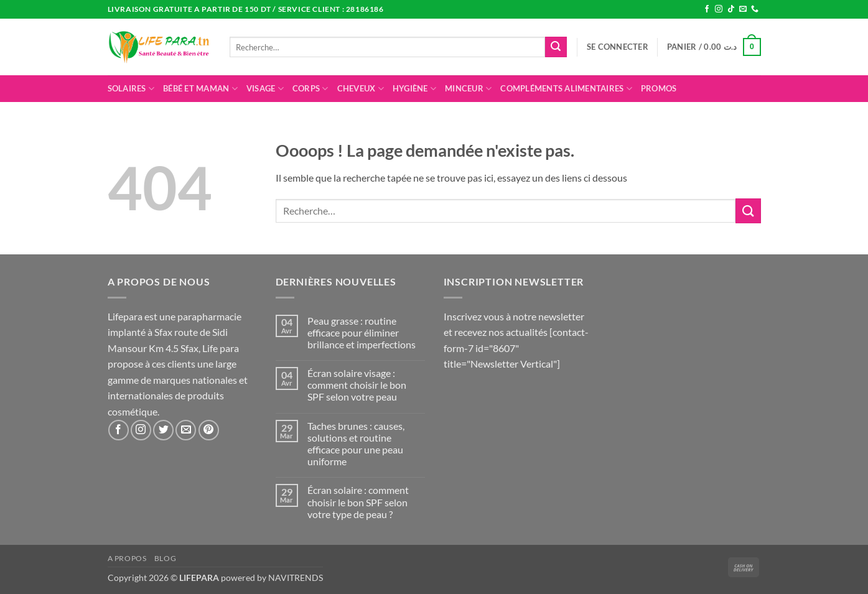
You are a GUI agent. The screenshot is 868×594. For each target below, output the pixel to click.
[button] (618, 47)
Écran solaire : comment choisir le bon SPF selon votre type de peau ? (358, 502)
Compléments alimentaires (566, 89)
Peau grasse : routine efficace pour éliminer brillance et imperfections (362, 332)
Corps (310, 89)
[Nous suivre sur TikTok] (731, 9)
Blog (165, 558)
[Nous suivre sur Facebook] (707, 9)
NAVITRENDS (296, 578)
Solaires (131, 89)
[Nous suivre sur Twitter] (163, 430)
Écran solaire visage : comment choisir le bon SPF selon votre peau (357, 385)
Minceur (468, 89)
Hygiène (414, 89)
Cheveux (361, 89)
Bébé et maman (200, 89)
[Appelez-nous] (755, 9)
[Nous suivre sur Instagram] (719, 9)
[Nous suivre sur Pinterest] (209, 430)
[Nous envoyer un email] (743, 9)
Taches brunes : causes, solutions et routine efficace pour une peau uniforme (356, 444)
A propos (127, 558)
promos (659, 88)
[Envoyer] (556, 47)
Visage (265, 89)
